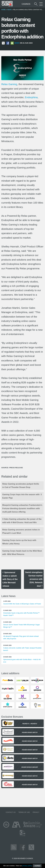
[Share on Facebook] (8, 43)
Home (3, 10)
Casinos (26, 4)
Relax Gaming (9, 84)
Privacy (36, 812)
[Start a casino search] (36, 4)
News (9, 10)
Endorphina (31, 97)
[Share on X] (3, 43)
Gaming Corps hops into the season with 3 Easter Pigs (22, 496)
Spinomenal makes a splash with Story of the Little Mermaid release (10, 579)
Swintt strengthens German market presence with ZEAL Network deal (34, 579)
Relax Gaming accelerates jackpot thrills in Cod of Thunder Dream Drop (21, 486)
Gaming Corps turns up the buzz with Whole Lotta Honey (20, 542)
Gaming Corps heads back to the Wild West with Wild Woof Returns (22, 553)
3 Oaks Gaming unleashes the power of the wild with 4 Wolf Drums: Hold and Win (22, 521)
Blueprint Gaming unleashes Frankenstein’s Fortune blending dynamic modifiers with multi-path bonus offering (22, 508)
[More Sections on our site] (41, 4)
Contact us (11, 812)
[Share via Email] (12, 43)
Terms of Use (24, 812)
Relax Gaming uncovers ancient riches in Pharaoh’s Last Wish (21, 531)
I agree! (37, 866)
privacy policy (27, 866)
